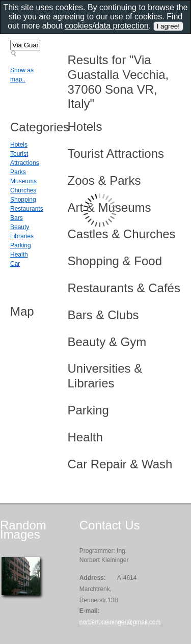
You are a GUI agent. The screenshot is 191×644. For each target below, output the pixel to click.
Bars (17, 218)
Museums (23, 181)
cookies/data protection (107, 26)
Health (19, 255)
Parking (21, 245)
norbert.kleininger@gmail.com (120, 622)
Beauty (20, 227)
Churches (23, 190)
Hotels (19, 145)
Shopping (23, 200)
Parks (18, 172)
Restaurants (27, 209)
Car (15, 264)
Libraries (22, 236)
